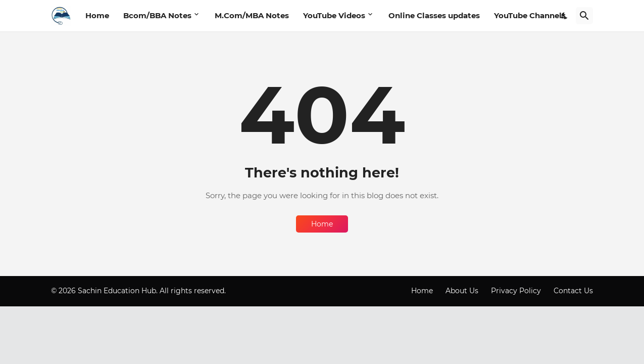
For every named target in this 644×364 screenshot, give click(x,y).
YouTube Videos (334, 15)
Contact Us (573, 291)
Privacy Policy (516, 291)
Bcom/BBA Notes (157, 15)
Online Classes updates (434, 15)
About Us (462, 291)
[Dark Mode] (565, 16)
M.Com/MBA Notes (252, 15)
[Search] (584, 16)
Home (97, 15)
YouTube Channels (530, 15)
